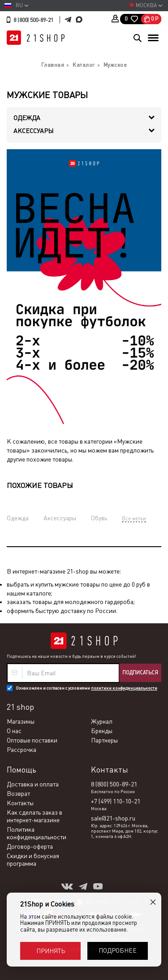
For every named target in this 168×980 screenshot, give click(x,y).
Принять (51, 951)
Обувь (99, 518)
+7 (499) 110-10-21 (116, 801)
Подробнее (118, 950)
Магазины (21, 721)
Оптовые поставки (32, 740)
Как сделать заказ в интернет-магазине (34, 816)
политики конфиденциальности (124, 688)
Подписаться (140, 673)
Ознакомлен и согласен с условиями (86, 688)
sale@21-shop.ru (113, 818)
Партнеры (104, 740)
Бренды (102, 731)
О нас (14, 731)
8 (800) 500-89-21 (33, 20)
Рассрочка (22, 750)
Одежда (18, 518)
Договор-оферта (30, 846)
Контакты (20, 803)
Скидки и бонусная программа (33, 860)
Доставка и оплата (33, 784)
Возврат (18, 794)
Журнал (102, 721)
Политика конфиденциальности (37, 833)
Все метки (134, 518)
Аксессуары (60, 518)
